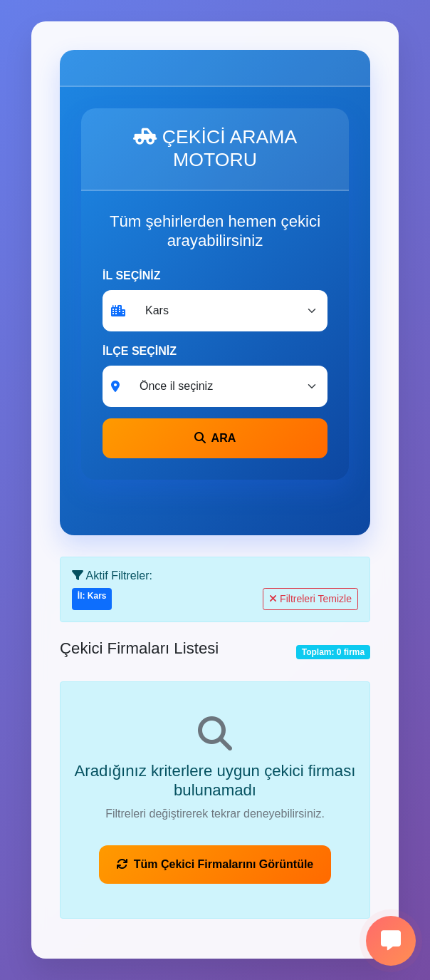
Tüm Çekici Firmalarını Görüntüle (215, 864)
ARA (215, 438)
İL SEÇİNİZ (132, 275)
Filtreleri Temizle (310, 599)
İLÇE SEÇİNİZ (140, 351)
